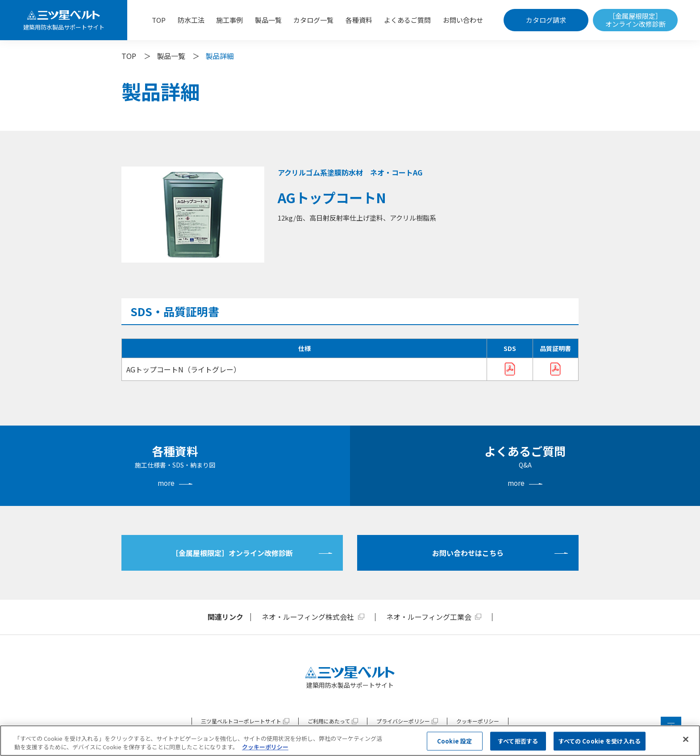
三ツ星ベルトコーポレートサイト (241, 721)
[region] (350, 741)
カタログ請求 (546, 20)
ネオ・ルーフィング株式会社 (308, 617)
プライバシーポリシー (403, 721)
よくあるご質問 (407, 20)
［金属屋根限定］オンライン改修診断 (635, 20)
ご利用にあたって (329, 721)
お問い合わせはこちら (468, 553)
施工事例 (229, 20)
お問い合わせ (463, 20)
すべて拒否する (518, 741)
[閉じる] (686, 739)
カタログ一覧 (313, 20)
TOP (159, 20)
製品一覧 (268, 20)
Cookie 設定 (454, 741)
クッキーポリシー (478, 721)
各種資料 (359, 20)
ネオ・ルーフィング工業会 (429, 617)
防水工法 (191, 20)
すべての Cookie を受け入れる (600, 741)
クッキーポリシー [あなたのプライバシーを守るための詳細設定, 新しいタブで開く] (265, 747)
